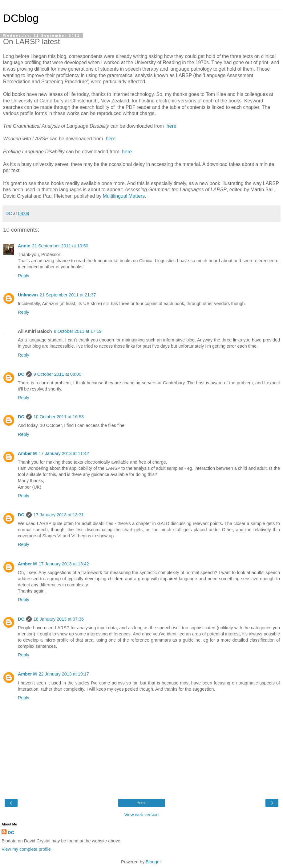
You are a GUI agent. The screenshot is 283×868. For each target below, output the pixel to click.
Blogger (153, 862)
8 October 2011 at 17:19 (78, 331)
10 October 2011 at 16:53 (59, 417)
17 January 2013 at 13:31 (59, 515)
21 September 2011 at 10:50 (60, 246)
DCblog (21, 18)
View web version (142, 815)
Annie (24, 246)
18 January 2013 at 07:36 (59, 619)
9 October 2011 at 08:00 (57, 374)
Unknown (28, 295)
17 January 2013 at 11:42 (64, 453)
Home (141, 803)
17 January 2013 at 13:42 (64, 564)
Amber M (27, 453)
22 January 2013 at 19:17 (64, 674)
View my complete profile (26, 849)
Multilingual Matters (124, 196)
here (171, 126)
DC (21, 374)
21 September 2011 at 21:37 (68, 295)
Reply (24, 276)
